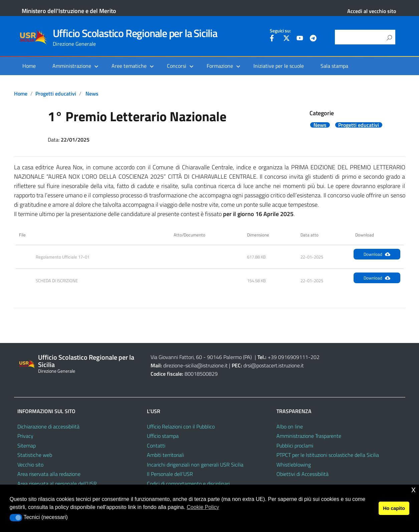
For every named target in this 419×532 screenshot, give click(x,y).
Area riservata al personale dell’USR (57, 484)
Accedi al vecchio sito (372, 11)
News (92, 94)
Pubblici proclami (295, 446)
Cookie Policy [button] (203, 507)
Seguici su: (280, 31)
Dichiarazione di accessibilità (48, 426)
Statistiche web (35, 455)
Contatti (156, 446)
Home (29, 66)
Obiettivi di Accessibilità (302, 474)
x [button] (413, 489)
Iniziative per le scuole (279, 66)
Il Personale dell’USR (170, 474)
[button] (16, 518)
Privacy (25, 436)
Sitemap (27, 446)
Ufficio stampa (163, 436)
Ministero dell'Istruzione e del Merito (69, 11)
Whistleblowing (294, 465)
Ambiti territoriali (165, 455)
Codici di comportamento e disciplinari (188, 484)
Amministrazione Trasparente (309, 436)
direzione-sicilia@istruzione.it (195, 365)
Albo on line (290, 426)
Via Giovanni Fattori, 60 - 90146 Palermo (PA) (201, 357)
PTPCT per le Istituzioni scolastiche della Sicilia (328, 455)
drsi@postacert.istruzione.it (274, 365)
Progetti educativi (56, 94)
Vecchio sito (30, 465)
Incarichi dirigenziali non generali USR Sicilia (195, 465)
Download (377, 254)
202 (315, 357)
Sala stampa (334, 66)
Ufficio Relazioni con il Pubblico (181, 426)
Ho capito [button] (394, 508)
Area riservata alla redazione (49, 474)
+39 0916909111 (288, 357)
